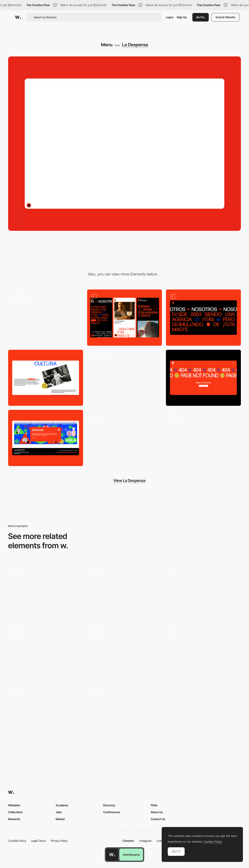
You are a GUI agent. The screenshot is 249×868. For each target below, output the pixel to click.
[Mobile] (125, 318)
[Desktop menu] (46, 591)
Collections (15, 812)
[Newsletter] (46, 438)
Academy (62, 805)
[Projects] (125, 378)
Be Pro (201, 17)
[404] (203, 378)
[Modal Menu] (203, 591)
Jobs (59, 812)
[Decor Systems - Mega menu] (203, 652)
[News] (125, 438)
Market (60, 819)
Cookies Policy (17, 841)
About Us (157, 812)
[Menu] (125, 591)
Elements (14, 819)
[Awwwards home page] (112, 855)
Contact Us (158, 819)
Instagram (146, 841)
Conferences (112, 812)
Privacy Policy (59, 841)
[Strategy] (46, 378)
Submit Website (225, 17)
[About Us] (203, 317)
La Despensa (135, 45)
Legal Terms (38, 841)
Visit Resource (131, 855)
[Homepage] (46, 317)
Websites (14, 805)
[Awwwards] (18, 17)
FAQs (154, 805)
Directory (109, 805)
